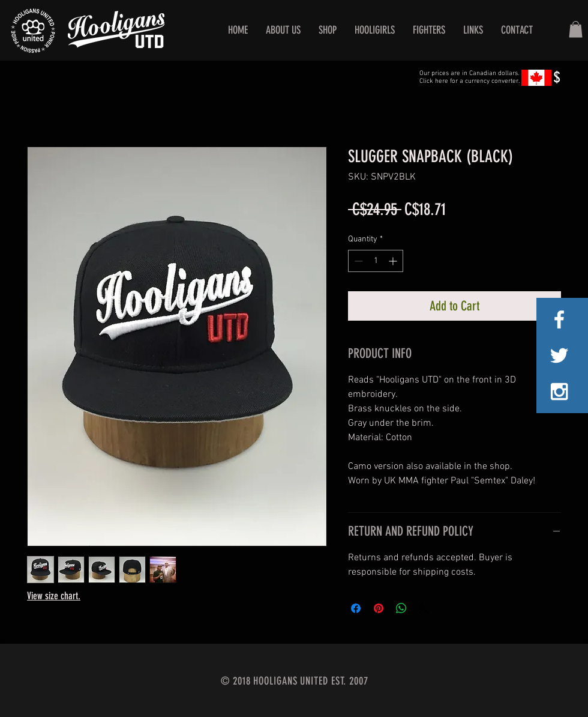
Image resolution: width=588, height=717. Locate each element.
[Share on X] (424, 608)
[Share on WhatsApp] (401, 608)
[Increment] (394, 261)
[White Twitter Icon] (559, 355)
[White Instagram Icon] (559, 392)
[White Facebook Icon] (559, 319)
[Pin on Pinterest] (379, 608)
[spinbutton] (376, 261)
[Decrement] (357, 261)
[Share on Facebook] (356, 608)
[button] (576, 29)
